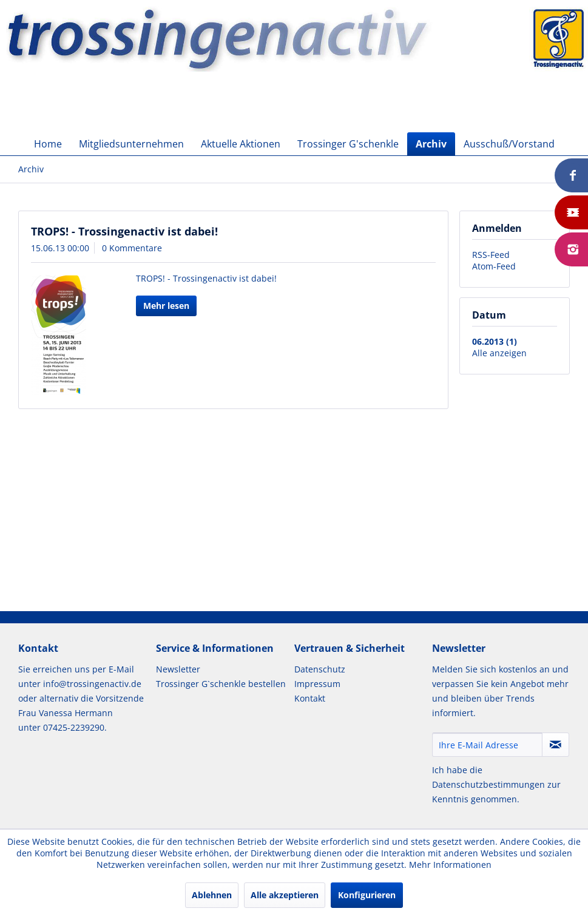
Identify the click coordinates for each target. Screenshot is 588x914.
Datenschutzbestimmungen (488, 784)
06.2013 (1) (495, 341)
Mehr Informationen (450, 865)
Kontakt (310, 698)
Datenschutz (320, 669)
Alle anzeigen (499, 353)
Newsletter (178, 669)
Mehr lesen (166, 306)
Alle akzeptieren (285, 895)
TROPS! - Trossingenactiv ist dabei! (124, 231)
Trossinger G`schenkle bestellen (221, 684)
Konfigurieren (367, 895)
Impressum (317, 684)
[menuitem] (48, 144)
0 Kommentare (132, 248)
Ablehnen (212, 895)
